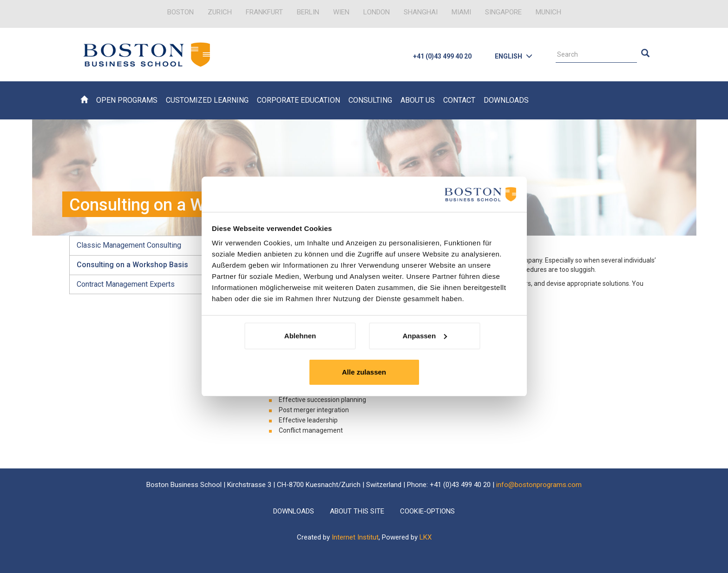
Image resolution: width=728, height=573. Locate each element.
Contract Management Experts (126, 284)
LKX (426, 537)
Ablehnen (300, 336)
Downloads (506, 100)
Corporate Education (298, 100)
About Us (418, 100)
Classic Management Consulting (129, 245)
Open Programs (127, 100)
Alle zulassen (364, 372)
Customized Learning (207, 100)
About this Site (357, 511)
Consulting (370, 100)
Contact (459, 100)
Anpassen (425, 336)
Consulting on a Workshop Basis (132, 265)
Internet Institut (355, 537)
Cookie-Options (427, 511)
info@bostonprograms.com (539, 485)
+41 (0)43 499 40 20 (442, 56)
